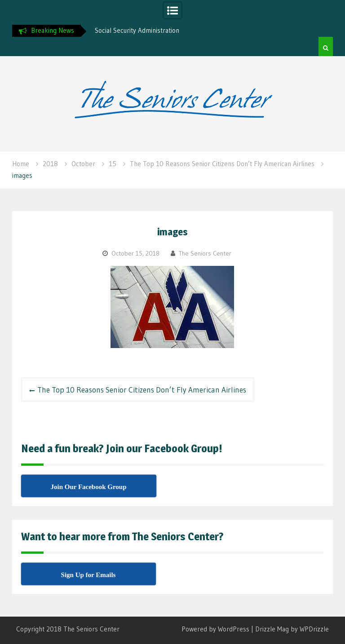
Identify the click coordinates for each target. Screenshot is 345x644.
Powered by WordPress (215, 629)
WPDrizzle (314, 629)
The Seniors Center (205, 253)
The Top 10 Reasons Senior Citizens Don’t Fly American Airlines (142, 390)
